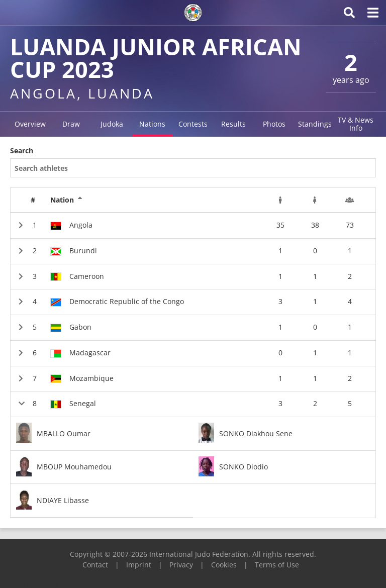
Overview (30, 124)
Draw (71, 124)
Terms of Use (277, 565)
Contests (193, 124)
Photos (274, 124)
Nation (66, 200)
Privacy (181, 565)
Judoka (112, 124)
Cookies (224, 565)
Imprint (139, 565)
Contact (95, 565)
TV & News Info (356, 124)
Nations (152, 124)
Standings (315, 124)
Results (233, 124)
